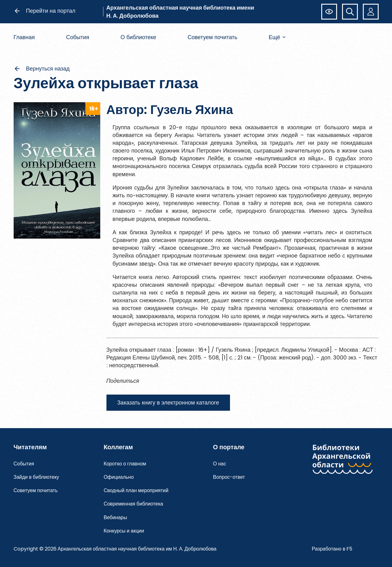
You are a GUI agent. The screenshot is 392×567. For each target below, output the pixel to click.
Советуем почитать (212, 37)
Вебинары (115, 517)
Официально (119, 477)
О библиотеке (138, 37)
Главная (24, 37)
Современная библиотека (133, 504)
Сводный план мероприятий (136, 490)
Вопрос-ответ (229, 477)
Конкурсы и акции (124, 531)
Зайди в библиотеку (36, 477)
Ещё (277, 37)
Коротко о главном (125, 464)
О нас (219, 464)
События (78, 37)
